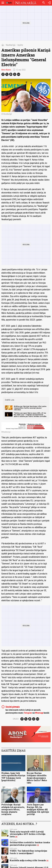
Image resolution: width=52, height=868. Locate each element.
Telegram (28, 713)
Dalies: (16, 719)
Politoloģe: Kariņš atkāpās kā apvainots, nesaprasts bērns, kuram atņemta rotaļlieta (13, 809)
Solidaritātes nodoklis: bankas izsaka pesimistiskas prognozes (30, 844)
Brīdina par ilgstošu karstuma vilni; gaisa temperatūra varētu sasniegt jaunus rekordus (30, 408)
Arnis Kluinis (6, 70)
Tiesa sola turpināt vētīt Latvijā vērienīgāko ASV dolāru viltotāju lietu (28, 834)
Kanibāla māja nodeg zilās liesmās (28, 860)
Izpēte (20, 45)
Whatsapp (39, 713)
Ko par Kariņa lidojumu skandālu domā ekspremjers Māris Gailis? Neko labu (37, 778)
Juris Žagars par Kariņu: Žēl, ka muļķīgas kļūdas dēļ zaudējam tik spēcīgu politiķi (38, 809)
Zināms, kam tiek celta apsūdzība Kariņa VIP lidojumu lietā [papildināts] (13, 777)
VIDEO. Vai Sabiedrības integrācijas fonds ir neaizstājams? (28, 852)
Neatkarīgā (11, 45)
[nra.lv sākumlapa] (9, 3)
